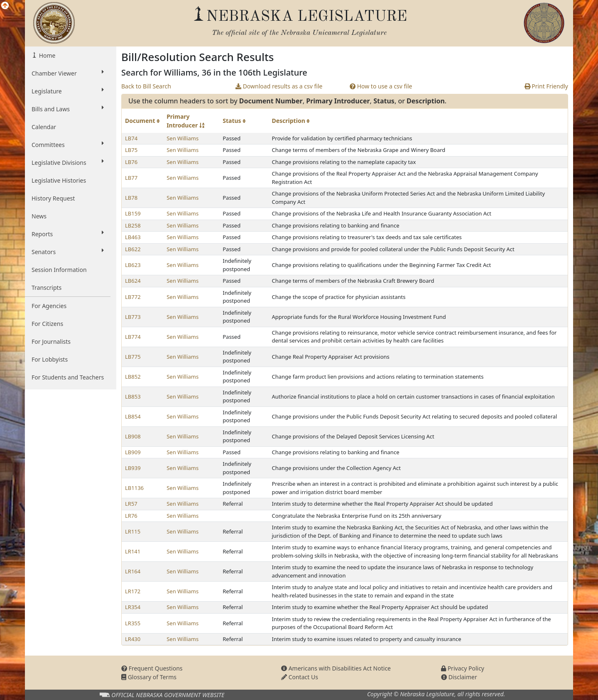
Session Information (59, 270)
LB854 (133, 416)
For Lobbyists (50, 359)
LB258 (133, 225)
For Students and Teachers (68, 377)
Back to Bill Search (146, 86)
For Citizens (47, 324)
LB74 (131, 138)
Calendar (44, 127)
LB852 (133, 377)
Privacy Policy (463, 668)
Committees (68, 144)
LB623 (133, 265)
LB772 (133, 297)
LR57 (131, 504)
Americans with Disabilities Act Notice (336, 668)
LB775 (133, 357)
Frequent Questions (152, 668)
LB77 (131, 178)
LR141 (133, 551)
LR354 (133, 607)
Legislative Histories (59, 180)
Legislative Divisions (68, 162)
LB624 (133, 281)
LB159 (133, 213)
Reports (68, 234)
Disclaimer (459, 677)
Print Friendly (546, 86)
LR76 (131, 516)
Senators (68, 252)
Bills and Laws (68, 109)
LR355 (133, 623)
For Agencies (49, 306)
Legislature (68, 91)
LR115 (133, 531)
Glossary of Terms (149, 677)
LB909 (133, 452)
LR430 (133, 639)
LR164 (133, 571)
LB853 (133, 397)
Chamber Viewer (68, 73)
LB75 (131, 150)
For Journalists (51, 341)
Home (46, 55)
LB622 (133, 249)
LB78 (131, 198)
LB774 (133, 337)
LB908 (133, 436)
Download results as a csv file (279, 86)
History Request (53, 198)
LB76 (131, 162)
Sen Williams (183, 138)
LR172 (133, 591)
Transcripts (47, 288)
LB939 (133, 468)
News (39, 216)
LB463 (133, 237)
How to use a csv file (381, 86)
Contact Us (300, 677)
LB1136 (134, 488)
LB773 (133, 317)
